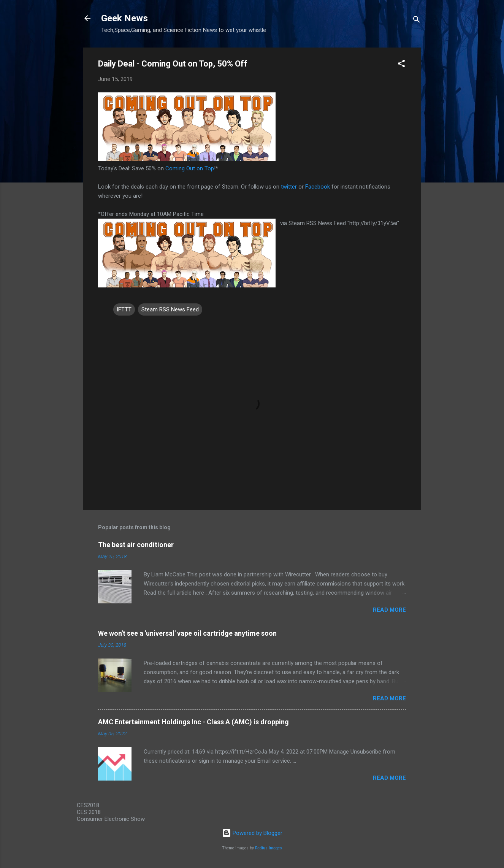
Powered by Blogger (252, 833)
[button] (401, 65)
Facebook (318, 187)
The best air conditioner (136, 545)
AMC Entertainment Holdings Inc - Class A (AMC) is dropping (193, 722)
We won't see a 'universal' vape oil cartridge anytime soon (187, 633)
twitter (289, 187)
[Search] (417, 21)
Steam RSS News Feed (170, 309)
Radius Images (269, 848)
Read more (389, 610)
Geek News (124, 18)
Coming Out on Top (190, 168)
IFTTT (124, 309)
